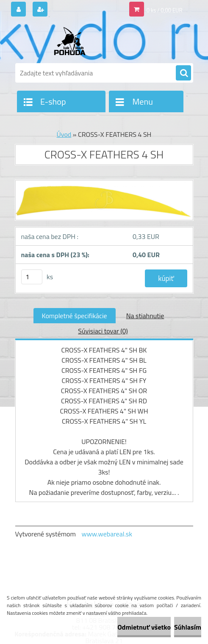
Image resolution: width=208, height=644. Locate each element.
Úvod (64, 134)
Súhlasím (188, 627)
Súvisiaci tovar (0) (103, 331)
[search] (183, 73)
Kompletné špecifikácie (75, 316)
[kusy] (32, 277)
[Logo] (73, 41)
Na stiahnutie (145, 316)
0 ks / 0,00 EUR (165, 10)
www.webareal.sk (107, 534)
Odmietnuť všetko (144, 627)
